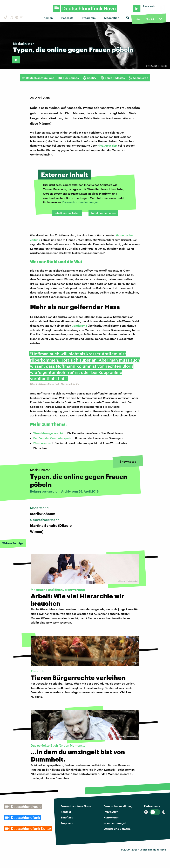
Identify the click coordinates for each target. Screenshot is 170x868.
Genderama (79, 325)
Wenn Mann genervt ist (48, 433)
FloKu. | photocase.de (158, 66)
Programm (89, 18)
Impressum (111, 812)
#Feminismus (42, 443)
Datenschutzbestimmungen (80, 202)
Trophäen (67, 823)
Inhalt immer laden (103, 213)
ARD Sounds (69, 78)
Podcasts (67, 18)
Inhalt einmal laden (67, 213)
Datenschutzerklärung (118, 806)
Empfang (67, 817)
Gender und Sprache (117, 829)
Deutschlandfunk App (38, 78)
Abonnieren (138, 78)
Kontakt (66, 812)
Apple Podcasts (113, 78)
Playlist (150, 19)
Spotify (90, 78)
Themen (47, 18)
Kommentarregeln (115, 823)
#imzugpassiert (107, 145)
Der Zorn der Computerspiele (52, 438)
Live (138, 19)
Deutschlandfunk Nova (76, 806)
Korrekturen (111, 817)
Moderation (112, 18)
